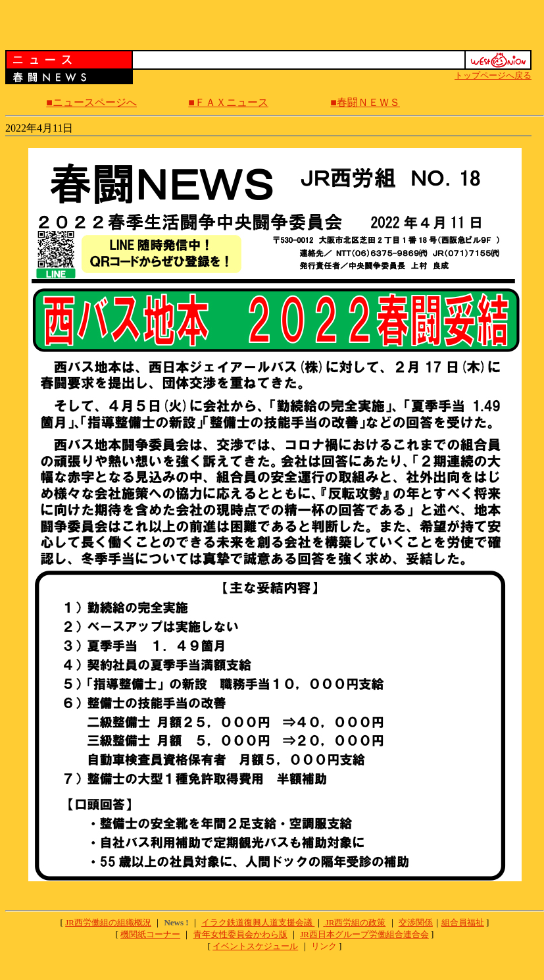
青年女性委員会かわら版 (240, 934)
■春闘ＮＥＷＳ (365, 102)
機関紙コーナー (150, 934)
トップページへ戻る (493, 75)
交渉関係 (416, 922)
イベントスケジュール (255, 946)
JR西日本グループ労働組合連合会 (364, 934)
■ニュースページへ (91, 102)
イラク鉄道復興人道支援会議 (258, 922)
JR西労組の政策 (356, 922)
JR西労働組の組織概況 (108, 922)
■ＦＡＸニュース (228, 102)
